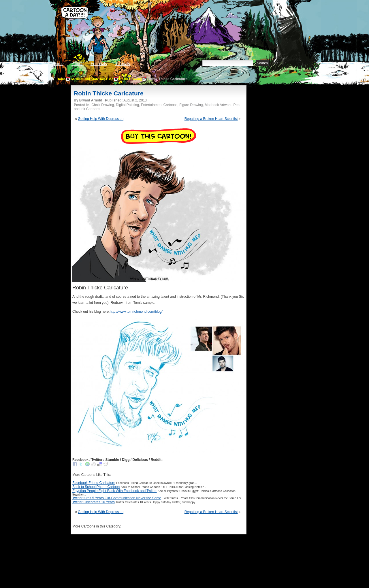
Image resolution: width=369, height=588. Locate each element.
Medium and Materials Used (92, 79)
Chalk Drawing (130, 79)
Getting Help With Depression (101, 119)
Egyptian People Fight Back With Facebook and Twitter (115, 491)
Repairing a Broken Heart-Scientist (211, 119)
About (77, 64)
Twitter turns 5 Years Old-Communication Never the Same (117, 498)
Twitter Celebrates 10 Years (94, 502)
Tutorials (122, 64)
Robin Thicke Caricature (109, 93)
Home (58, 64)
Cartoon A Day (148, 19)
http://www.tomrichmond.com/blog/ (136, 312)
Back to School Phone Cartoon (96, 487)
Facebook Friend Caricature (94, 483)
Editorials (99, 64)
